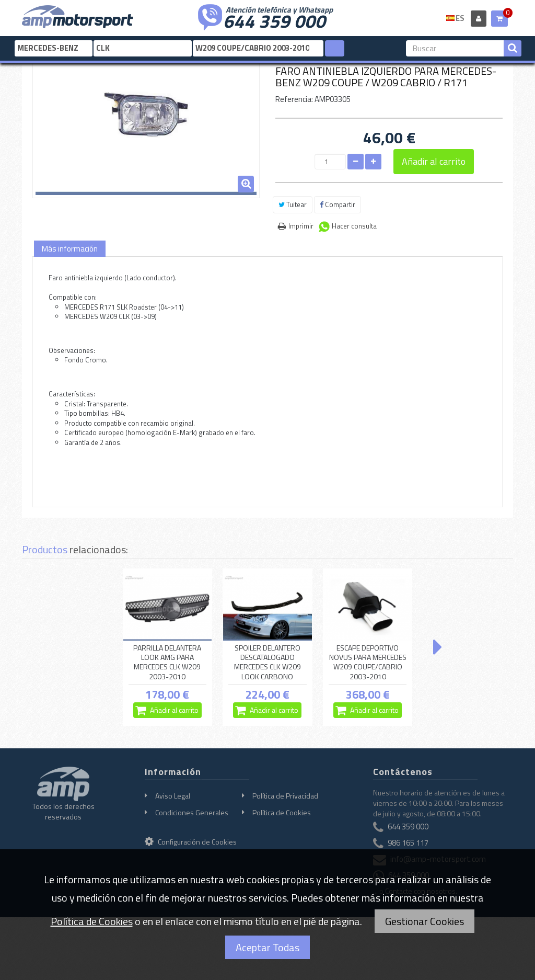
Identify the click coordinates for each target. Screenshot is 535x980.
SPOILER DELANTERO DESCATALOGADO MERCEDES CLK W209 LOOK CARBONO (267, 662)
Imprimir (301, 226)
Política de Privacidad (285, 796)
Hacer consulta (354, 226)
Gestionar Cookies (424, 921)
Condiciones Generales (192, 812)
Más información (70, 249)
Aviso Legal (173, 796)
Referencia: (294, 99)
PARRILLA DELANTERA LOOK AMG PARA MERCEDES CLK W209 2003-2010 (167, 662)
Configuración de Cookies (191, 842)
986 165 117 (408, 843)
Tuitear (293, 204)
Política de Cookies (282, 812)
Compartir (338, 204)
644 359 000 (274, 20)
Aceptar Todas (267, 947)
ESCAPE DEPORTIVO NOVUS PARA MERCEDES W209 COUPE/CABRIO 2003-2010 (368, 662)
